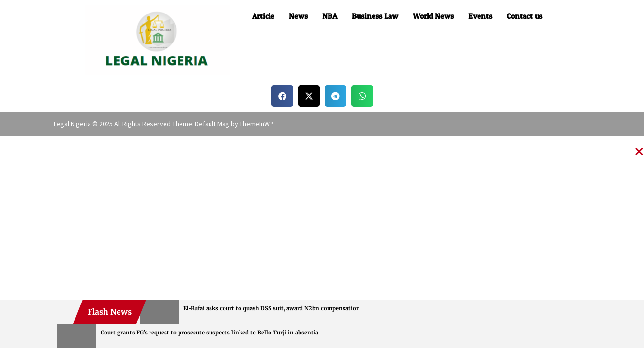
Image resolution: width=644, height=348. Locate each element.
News (298, 16)
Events (480, 16)
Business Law (375, 16)
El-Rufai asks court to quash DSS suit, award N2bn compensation (272, 308)
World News (433, 16)
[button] (282, 96)
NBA (330, 16)
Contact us (524, 16)
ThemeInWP (256, 124)
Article (263, 16)
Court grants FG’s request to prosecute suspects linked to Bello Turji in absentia (210, 333)
